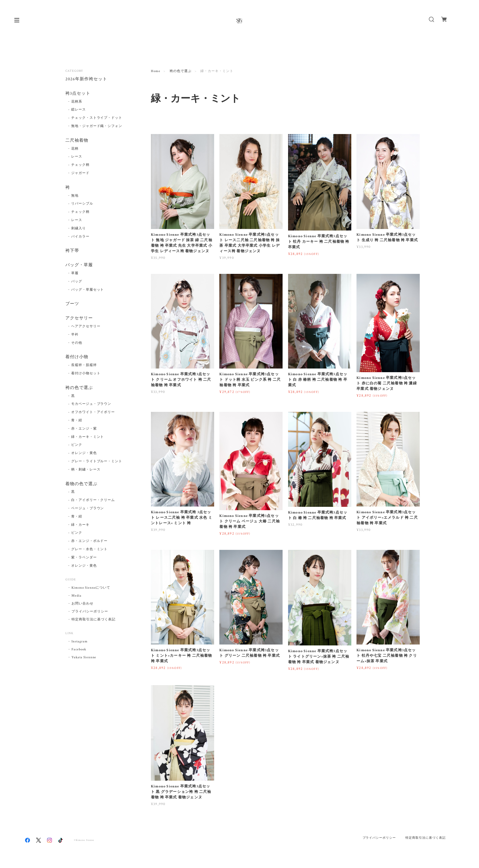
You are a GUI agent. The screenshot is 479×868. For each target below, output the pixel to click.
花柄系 (77, 102)
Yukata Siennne (84, 657)
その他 (77, 343)
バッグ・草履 (79, 265)
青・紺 (77, 420)
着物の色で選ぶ (81, 484)
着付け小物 (77, 357)
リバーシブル (82, 204)
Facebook (79, 649)
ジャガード (80, 173)
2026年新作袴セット (86, 79)
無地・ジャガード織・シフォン (97, 126)
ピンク (77, 445)
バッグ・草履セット (88, 290)
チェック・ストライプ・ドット (97, 118)
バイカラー (80, 237)
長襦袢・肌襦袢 (84, 365)
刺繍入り (79, 228)
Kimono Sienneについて (91, 588)
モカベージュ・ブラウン (91, 404)
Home (156, 71)
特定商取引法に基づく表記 (93, 619)
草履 (75, 273)
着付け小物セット (86, 373)
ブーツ (72, 304)
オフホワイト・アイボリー (93, 412)
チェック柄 (80, 165)
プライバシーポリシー (90, 612)
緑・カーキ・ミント (88, 437)
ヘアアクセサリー (86, 326)
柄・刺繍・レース (86, 470)
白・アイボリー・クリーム (93, 500)
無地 (75, 196)
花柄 (75, 149)
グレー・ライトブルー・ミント (97, 461)
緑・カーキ (80, 525)
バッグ (77, 281)
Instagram (80, 641)
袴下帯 (72, 251)
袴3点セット (78, 94)
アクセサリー (79, 318)
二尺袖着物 (77, 141)
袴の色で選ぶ (181, 71)
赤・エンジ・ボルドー (90, 541)
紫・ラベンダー (84, 557)
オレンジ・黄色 (84, 453)
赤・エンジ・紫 (84, 429)
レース (77, 157)
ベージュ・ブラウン (88, 508)
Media (77, 596)
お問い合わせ (82, 604)
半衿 (75, 335)
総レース (79, 110)
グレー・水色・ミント (90, 549)
